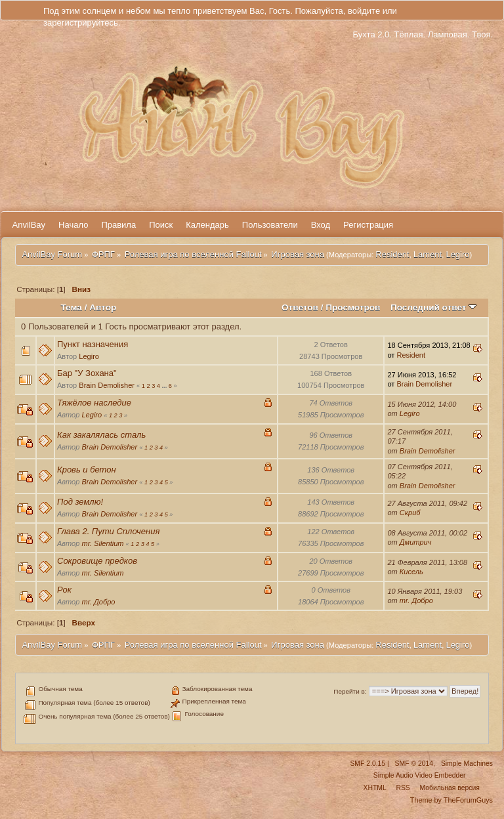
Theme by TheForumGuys (451, 800)
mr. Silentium (102, 543)
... (165, 386)
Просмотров (353, 307)
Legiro (457, 254)
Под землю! (80, 502)
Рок (64, 590)
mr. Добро (98, 602)
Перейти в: (350, 691)
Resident (392, 254)
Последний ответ (433, 307)
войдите (364, 11)
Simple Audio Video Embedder (420, 775)
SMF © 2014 (414, 764)
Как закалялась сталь (101, 435)
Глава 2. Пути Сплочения (108, 531)
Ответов (300, 307)
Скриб (410, 513)
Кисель (411, 572)
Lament (428, 254)
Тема (72, 307)
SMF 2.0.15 (367, 764)
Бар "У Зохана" (87, 373)
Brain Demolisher (107, 385)
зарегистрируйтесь (81, 23)
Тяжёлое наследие (94, 403)
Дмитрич (416, 542)
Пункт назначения (93, 344)
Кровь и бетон (87, 470)
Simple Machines (467, 764)
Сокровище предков (97, 561)
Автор (103, 307)
